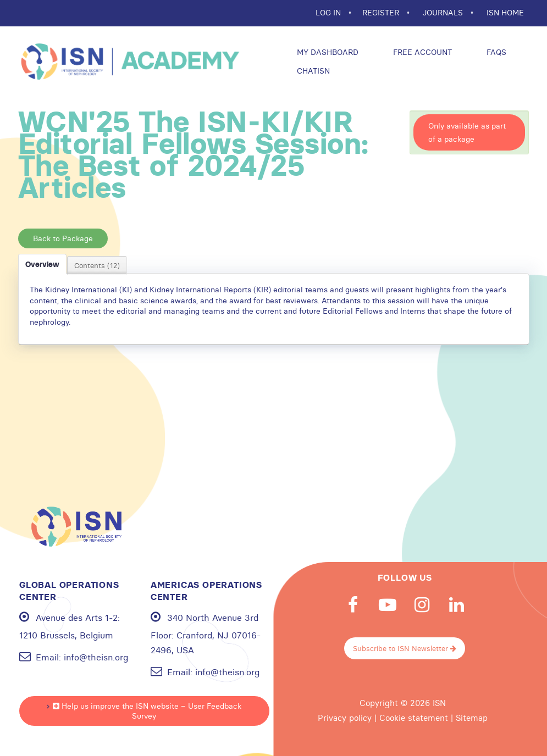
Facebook (353, 605)
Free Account (421, 52)
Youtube (388, 605)
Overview (42, 264)
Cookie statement (414, 718)
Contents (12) (97, 265)
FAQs (495, 52)
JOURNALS (444, 13)
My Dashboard (327, 52)
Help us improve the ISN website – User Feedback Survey (147, 711)
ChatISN (312, 71)
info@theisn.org (96, 657)
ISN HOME (505, 13)
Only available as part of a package (467, 132)
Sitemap (472, 718)
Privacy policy (345, 718)
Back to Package (63, 238)
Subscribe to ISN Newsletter (405, 648)
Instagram (422, 605)
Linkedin (457, 605)
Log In (329, 13)
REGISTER (382, 13)
